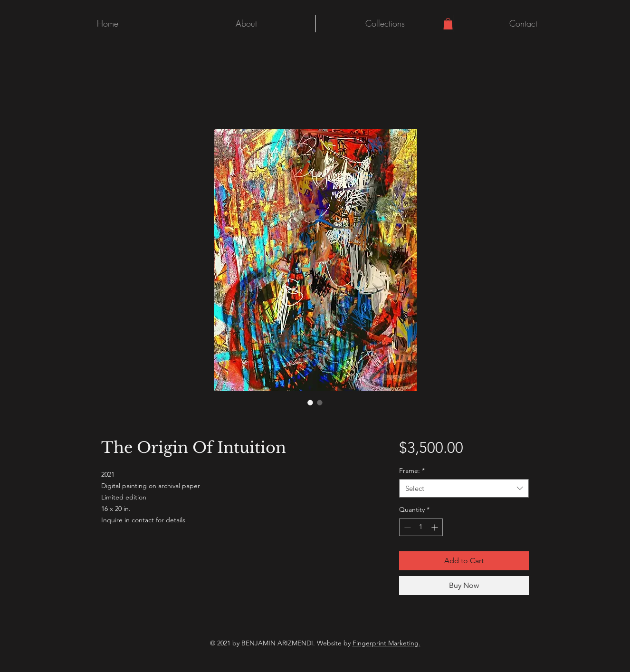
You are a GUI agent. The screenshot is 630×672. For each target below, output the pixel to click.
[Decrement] (406, 527)
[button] (448, 24)
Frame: (412, 470)
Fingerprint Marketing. (387, 643)
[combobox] (464, 488)
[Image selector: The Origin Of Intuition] (310, 403)
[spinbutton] (421, 527)
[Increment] (435, 527)
